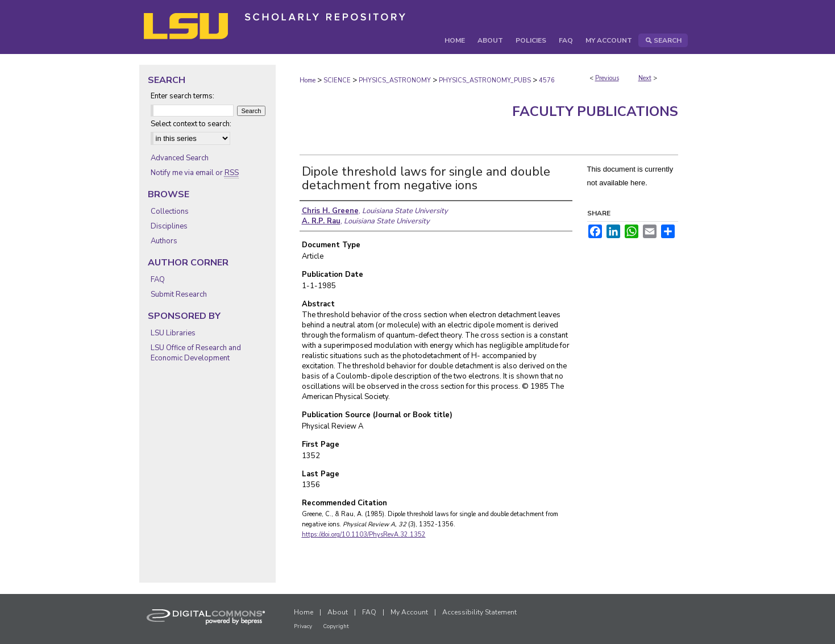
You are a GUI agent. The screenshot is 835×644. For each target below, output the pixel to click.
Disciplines (169, 226)
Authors (164, 241)
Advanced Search (180, 158)
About (338, 612)
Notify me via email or (195, 173)
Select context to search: (191, 124)
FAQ (158, 280)
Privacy (303, 626)
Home (308, 80)
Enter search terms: (182, 96)
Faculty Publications (595, 111)
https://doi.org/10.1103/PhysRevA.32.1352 (364, 535)
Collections (170, 211)
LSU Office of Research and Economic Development (196, 353)
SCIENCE (337, 80)
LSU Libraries (173, 333)
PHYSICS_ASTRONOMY (395, 80)
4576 (547, 80)
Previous (607, 78)
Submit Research (179, 294)
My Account (409, 612)
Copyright (336, 626)
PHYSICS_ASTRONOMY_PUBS (485, 80)
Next (645, 78)
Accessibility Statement (479, 612)
